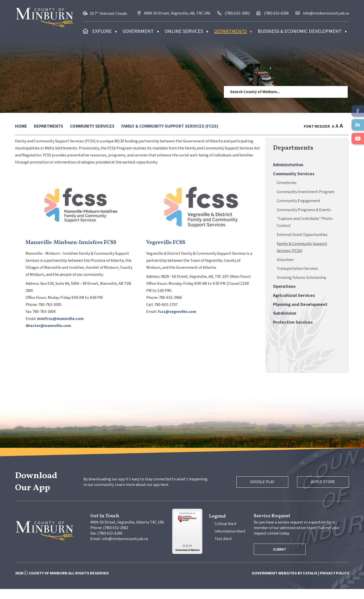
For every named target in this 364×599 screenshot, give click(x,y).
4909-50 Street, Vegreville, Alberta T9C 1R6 (127, 532)
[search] (279, 92)
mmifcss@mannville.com (149, 324)
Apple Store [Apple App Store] (321, 492)
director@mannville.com (137, 331)
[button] (340, 92)
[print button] (347, 126)
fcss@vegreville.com (263, 317)
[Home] (86, 31)
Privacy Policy (334, 583)
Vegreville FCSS (252, 248)
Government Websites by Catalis (285, 583)
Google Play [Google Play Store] (257, 492)
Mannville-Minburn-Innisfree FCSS (159, 248)
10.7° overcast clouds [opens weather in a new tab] (108, 14)
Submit (282, 559)
